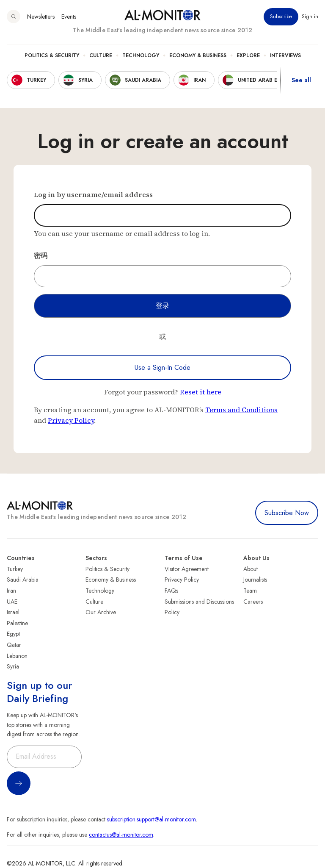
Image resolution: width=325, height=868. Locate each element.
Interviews (285, 55)
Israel (13, 612)
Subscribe (281, 17)
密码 (41, 255)
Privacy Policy (71, 420)
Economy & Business (198, 55)
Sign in (310, 17)
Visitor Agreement (187, 569)
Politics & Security (52, 55)
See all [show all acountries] (301, 80)
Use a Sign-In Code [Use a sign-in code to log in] (162, 367)
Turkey (15, 569)
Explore (248, 55)
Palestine (17, 623)
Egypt (13, 634)
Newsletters (41, 17)
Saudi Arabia (23, 580)
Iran (11, 591)
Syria (13, 666)
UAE (12, 602)
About (251, 569)
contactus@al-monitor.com (121, 835)
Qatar (14, 645)
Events (69, 17)
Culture (101, 55)
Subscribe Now (287, 513)
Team (250, 591)
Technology (141, 55)
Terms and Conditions (241, 410)
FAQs (171, 591)
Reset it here (201, 392)
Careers (253, 602)
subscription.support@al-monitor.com (151, 819)
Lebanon (17, 656)
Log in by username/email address (93, 194)
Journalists (255, 580)
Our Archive (101, 612)
